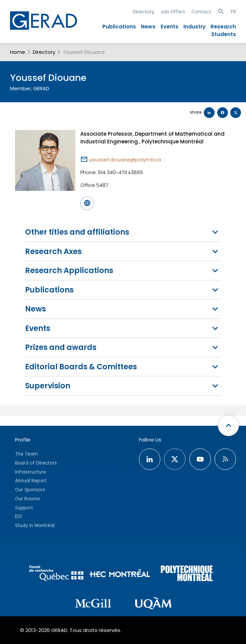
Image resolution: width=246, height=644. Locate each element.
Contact (201, 12)
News (148, 27)
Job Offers (173, 12)
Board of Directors (36, 463)
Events (170, 27)
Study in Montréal (35, 526)
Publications (119, 27)
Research (223, 27)
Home (18, 52)
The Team (26, 454)
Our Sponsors (30, 490)
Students (224, 34)
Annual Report (31, 481)
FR (233, 12)
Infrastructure (31, 472)
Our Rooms (27, 499)
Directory (144, 12)
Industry (194, 27)
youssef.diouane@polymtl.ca (125, 160)
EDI (18, 517)
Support (24, 508)
